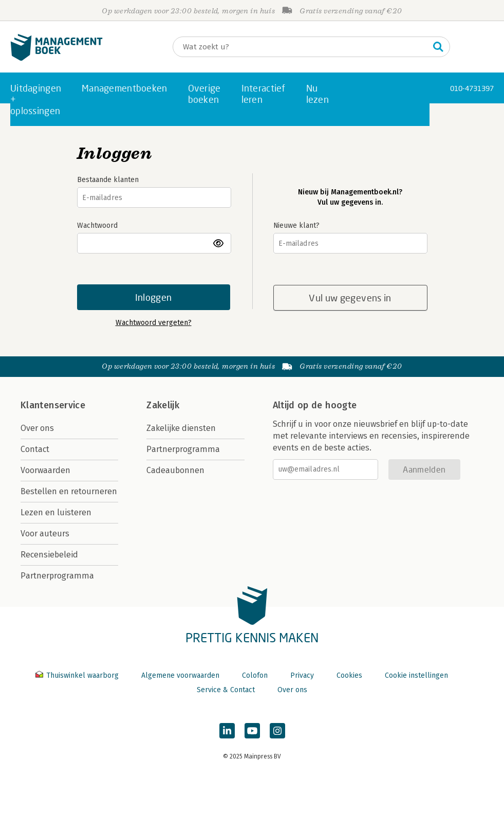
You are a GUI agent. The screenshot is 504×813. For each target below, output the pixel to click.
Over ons (37, 428)
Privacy (302, 675)
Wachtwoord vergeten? (154, 323)
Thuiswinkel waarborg (78, 675)
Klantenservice (53, 405)
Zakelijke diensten (181, 428)
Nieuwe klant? (296, 225)
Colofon (255, 675)
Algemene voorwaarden (180, 675)
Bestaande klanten (108, 180)
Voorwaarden (45, 470)
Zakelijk (163, 405)
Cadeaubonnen (175, 470)
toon (219, 243)
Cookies (349, 675)
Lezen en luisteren (56, 512)
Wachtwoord (97, 225)
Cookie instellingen (416, 675)
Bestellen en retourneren (69, 491)
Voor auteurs (45, 534)
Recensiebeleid (49, 555)
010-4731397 (472, 88)
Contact (35, 449)
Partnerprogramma (57, 576)
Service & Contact (226, 690)
